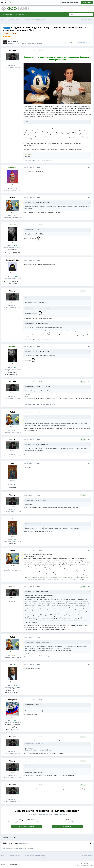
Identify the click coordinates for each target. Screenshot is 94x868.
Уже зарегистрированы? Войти (69, 3)
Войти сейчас (67, 826)
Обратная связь (15, 864)
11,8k (11, 66)
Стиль (4, 864)
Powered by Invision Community (84, 865)
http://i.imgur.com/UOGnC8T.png (35, 234)
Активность (21, 15)
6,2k (10, 276)
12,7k (11, 216)
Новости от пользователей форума (30, 43)
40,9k (10, 685)
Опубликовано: (33, 51)
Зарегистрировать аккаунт (27, 826)
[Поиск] (79, 15)
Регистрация (87, 2)
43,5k (10, 246)
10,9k (10, 721)
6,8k (10, 484)
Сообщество (8, 15)
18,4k (10, 188)
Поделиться (70, 42)
